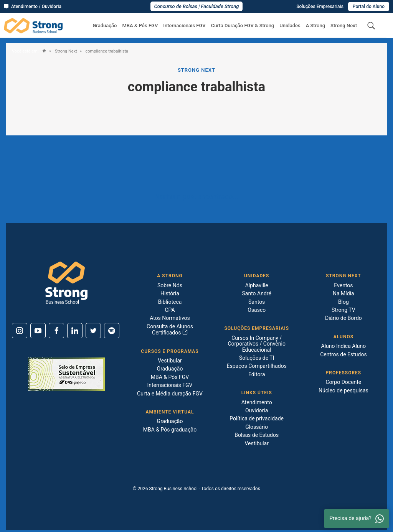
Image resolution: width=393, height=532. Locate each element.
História (170, 293)
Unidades (290, 26)
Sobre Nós (170, 285)
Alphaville (257, 285)
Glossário (257, 427)
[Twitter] (93, 331)
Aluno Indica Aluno (344, 346)
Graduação (105, 26)
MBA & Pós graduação (170, 430)
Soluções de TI (257, 358)
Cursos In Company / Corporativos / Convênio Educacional (256, 344)
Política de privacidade (257, 418)
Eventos (343, 285)
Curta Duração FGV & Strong (243, 26)
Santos (257, 302)
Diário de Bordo (343, 318)
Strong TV (343, 310)
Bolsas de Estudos (257, 435)
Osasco (257, 310)
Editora (257, 374)
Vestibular (170, 361)
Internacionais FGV (184, 26)
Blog (343, 302)
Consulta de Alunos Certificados (170, 329)
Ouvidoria (257, 410)
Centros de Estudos (343, 354)
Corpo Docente (343, 382)
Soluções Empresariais (320, 7)
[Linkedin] (75, 331)
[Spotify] (112, 331)
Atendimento (257, 402)
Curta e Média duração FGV (170, 394)
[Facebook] (56, 331)
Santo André (257, 293)
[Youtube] (38, 331)
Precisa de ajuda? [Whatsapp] (357, 519)
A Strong (315, 26)
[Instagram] (20, 331)
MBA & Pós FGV (140, 26)
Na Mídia (343, 293)
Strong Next (344, 26)
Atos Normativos (170, 318)
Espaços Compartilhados (256, 366)
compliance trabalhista (106, 51)
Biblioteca (170, 302)
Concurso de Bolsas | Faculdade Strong (197, 6)
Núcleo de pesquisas (343, 390)
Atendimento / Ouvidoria (33, 7)
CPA (170, 310)
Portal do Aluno (369, 7)
